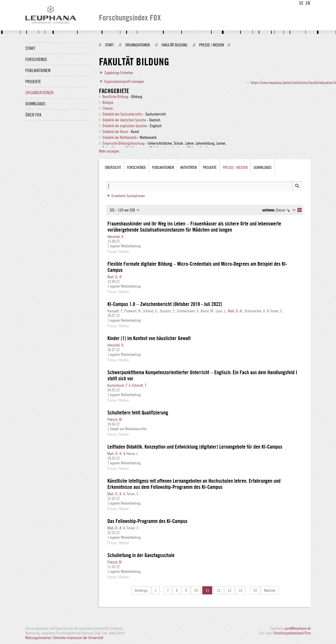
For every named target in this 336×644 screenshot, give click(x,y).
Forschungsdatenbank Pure (292, 633)
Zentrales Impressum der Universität (78, 638)
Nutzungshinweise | (39, 638)
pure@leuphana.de (297, 628)
